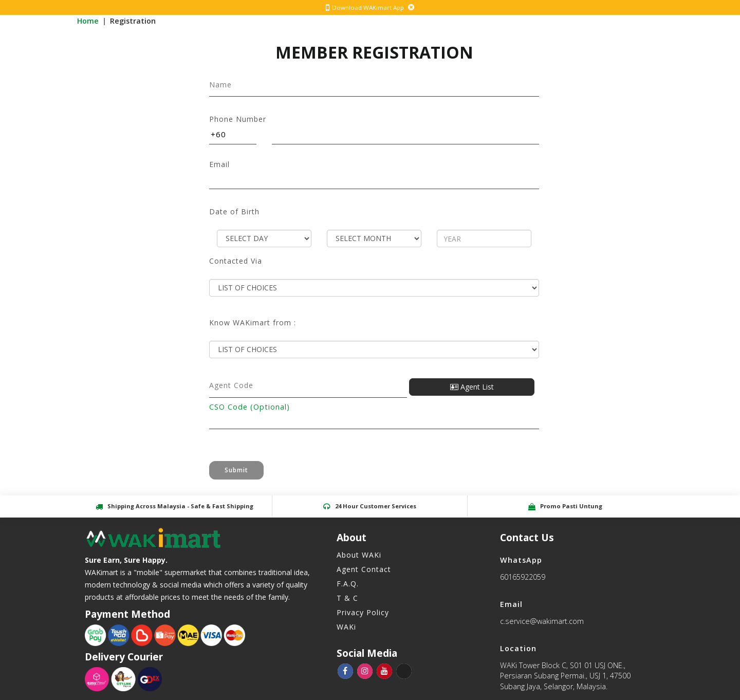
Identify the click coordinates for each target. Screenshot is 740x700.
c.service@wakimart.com (542, 621)
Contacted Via (236, 261)
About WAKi (359, 555)
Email (219, 164)
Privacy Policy (363, 612)
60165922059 (523, 577)
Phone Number (238, 119)
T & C (347, 598)
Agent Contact (364, 569)
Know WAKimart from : (253, 323)
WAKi (346, 627)
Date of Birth (234, 212)
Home (89, 21)
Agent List (472, 387)
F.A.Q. (348, 584)
